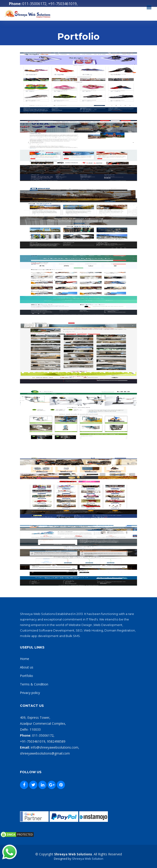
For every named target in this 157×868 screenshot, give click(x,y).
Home (25, 659)
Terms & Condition (34, 684)
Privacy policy (30, 693)
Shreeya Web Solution (88, 859)
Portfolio (27, 676)
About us (27, 667)
